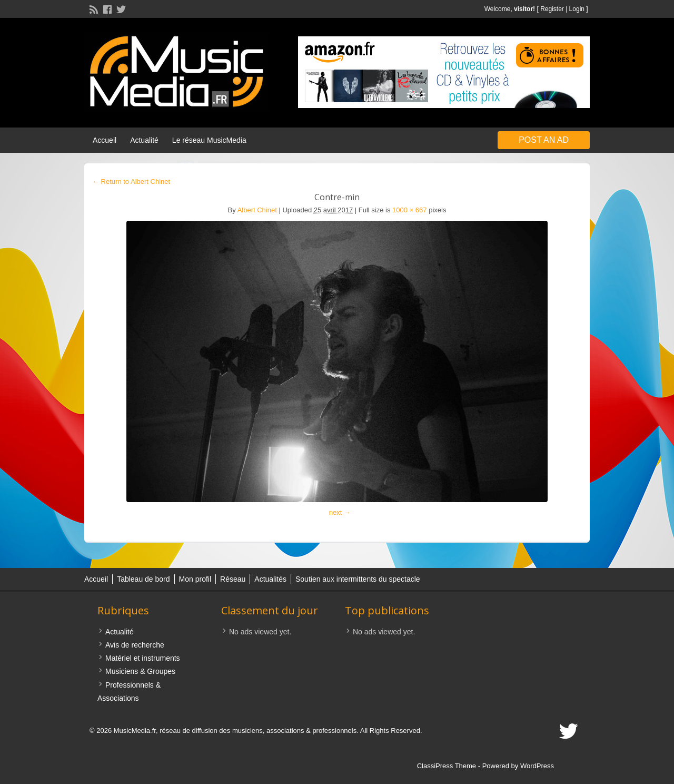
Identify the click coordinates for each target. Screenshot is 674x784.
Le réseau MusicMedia (209, 140)
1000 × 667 (409, 210)
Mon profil (195, 579)
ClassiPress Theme (447, 766)
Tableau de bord (143, 579)
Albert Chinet (257, 210)
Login (577, 9)
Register (552, 9)
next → (340, 512)
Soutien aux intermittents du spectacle (358, 579)
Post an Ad (544, 140)
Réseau (233, 579)
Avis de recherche (135, 645)
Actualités (270, 579)
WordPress (537, 766)
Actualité (144, 140)
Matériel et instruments (143, 658)
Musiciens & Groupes (140, 671)
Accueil (105, 140)
